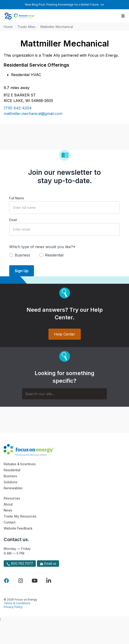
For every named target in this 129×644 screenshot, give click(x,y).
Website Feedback (18, 528)
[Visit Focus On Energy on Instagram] (21, 581)
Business (10, 476)
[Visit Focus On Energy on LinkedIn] (49, 581)
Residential (12, 470)
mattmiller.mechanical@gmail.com (33, 114)
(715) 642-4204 (18, 108)
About (8, 504)
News (8, 510)
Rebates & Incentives (20, 464)
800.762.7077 (20, 564)
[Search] (64, 394)
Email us (48, 564)
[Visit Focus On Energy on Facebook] (6, 581)
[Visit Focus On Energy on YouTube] (35, 581)
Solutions (11, 482)
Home (8, 27)
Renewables (13, 488)
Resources (12, 498)
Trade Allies (27, 27)
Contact (10, 522)
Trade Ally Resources (20, 516)
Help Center (65, 334)
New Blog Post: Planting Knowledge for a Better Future (64, 5)
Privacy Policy (13, 607)
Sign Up (22, 271)
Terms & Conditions (17, 603)
